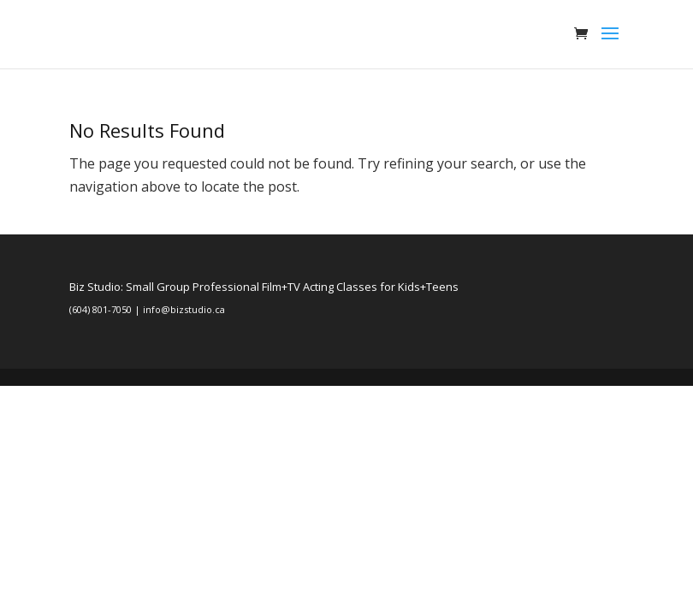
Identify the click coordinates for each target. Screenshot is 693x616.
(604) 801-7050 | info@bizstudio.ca (147, 309)
